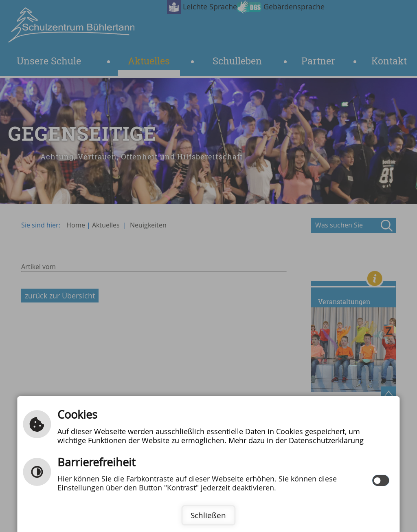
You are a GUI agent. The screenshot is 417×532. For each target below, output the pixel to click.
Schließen (208, 515)
